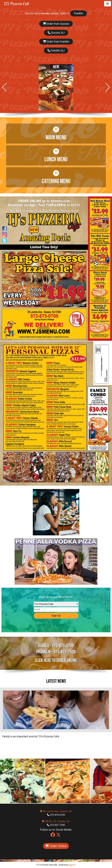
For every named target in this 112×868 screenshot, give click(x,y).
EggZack (72, 865)
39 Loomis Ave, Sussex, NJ (56, 811)
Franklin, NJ (56, 50)
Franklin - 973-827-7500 (56, 652)
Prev (4, 87)
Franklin (79, 13)
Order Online (56, 846)
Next (108, 87)
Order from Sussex (56, 24)
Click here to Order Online (56, 661)
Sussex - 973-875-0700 (56, 646)
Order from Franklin (56, 42)
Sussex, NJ (56, 33)
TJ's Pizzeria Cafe (16, 4)
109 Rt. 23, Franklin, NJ (56, 821)
